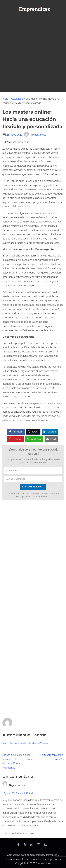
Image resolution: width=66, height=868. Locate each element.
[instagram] (38, 846)
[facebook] (18, 846)
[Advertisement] (33, 57)
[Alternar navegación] (33, 19)
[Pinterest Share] (16, 439)
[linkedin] (45, 846)
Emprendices (43, 863)
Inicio (5, 99)
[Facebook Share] (16, 432)
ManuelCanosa (35, 135)
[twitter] (25, 846)
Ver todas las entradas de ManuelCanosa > (26, 743)
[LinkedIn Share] (50, 432)
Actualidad (17, 99)
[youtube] (32, 846)
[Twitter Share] (33, 432)
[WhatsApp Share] (34, 439)
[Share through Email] (51, 439)
